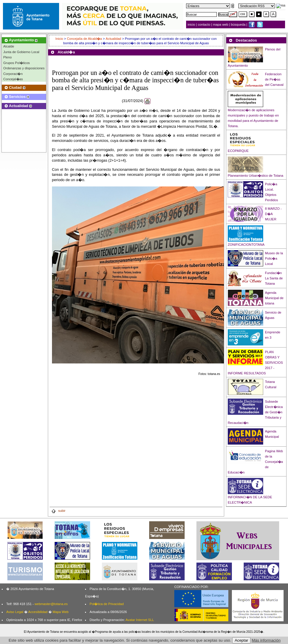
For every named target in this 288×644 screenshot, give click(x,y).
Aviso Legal (15, 612)
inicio (192, 24)
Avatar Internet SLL (140, 620)
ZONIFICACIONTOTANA (246, 245)
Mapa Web (61, 612)
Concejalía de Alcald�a (84, 39)
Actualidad (113, 39)
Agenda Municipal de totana (274, 298)
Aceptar (241, 640)
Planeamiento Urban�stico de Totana (256, 176)
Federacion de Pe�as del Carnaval (274, 79)
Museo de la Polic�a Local (274, 258)
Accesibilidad (38, 612)
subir (58, 511)
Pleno (8, 57)
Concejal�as (13, 79)
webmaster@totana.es (51, 604)
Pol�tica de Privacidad (106, 604)
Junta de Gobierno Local (21, 52)
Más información (266, 640)
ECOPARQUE (238, 151)
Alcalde (9, 46)
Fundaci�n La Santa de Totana (274, 278)
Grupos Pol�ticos (17, 63)
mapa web (221, 24)
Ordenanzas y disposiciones (24, 68)
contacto (204, 24)
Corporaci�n (13, 74)
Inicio (60, 39)
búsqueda (239, 24)
